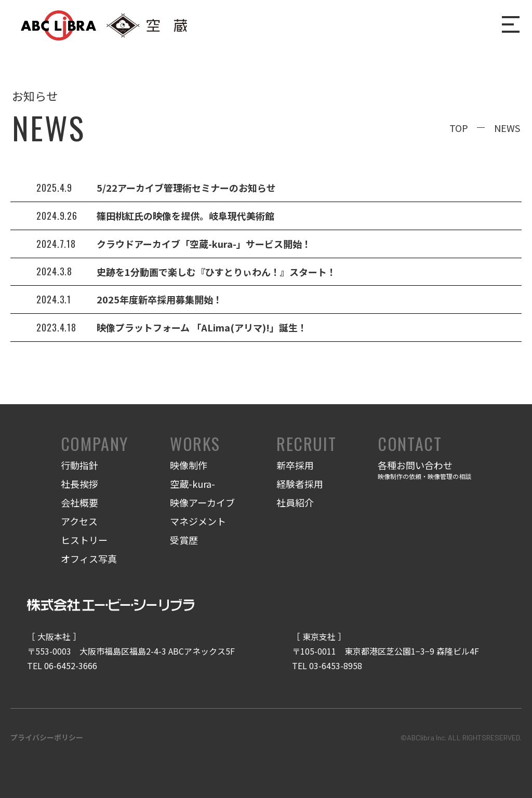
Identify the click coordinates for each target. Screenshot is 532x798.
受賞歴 (184, 540)
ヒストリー (84, 540)
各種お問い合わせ (424, 470)
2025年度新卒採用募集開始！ (159, 299)
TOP (459, 128)
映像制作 (189, 465)
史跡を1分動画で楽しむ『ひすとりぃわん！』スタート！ (216, 272)
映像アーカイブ (202, 502)
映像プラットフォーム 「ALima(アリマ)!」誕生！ (202, 327)
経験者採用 (300, 484)
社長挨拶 (79, 484)
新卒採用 (295, 465)
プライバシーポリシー (47, 737)
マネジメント (198, 521)
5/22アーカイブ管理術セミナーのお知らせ (186, 188)
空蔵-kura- (192, 484)
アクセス (79, 521)
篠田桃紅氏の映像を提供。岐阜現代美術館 (185, 216)
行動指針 (79, 465)
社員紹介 (295, 502)
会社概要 (79, 502)
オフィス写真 (89, 558)
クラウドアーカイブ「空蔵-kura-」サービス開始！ (204, 244)
